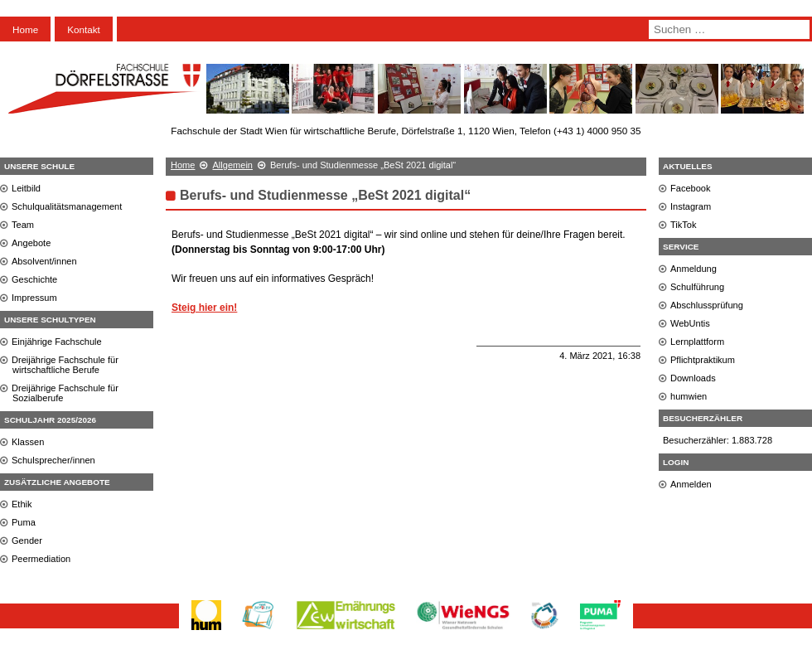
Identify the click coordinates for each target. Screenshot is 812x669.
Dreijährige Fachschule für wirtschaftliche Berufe (65, 365)
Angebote (31, 243)
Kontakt (84, 29)
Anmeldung (694, 269)
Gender (27, 541)
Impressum (34, 298)
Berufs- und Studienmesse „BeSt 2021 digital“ (325, 195)
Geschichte (34, 279)
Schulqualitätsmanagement (67, 206)
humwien (689, 396)
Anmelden (691, 484)
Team (23, 225)
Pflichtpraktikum (703, 360)
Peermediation (41, 559)
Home (25, 29)
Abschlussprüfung (707, 305)
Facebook (691, 188)
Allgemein (232, 165)
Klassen (28, 442)
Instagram (691, 206)
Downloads (693, 378)
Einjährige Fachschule (57, 342)
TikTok (684, 225)
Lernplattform (697, 342)
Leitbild (26, 188)
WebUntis (690, 323)
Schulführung (697, 287)
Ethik (22, 504)
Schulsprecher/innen (53, 460)
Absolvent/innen (44, 261)
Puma (24, 522)
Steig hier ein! (204, 308)
